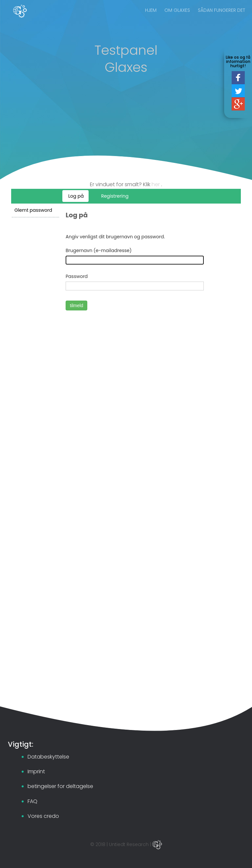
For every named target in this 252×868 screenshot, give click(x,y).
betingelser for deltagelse (60, 786)
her (156, 184)
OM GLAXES (177, 16)
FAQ (32, 801)
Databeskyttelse (48, 757)
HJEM (151, 16)
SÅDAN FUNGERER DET (221, 16)
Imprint (36, 771)
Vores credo (43, 816)
